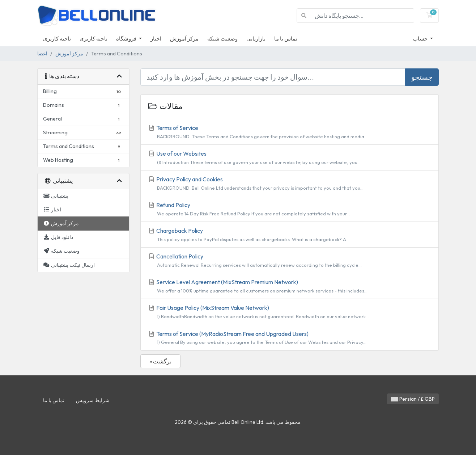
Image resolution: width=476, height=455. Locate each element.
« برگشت (160, 361)
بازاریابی (256, 39)
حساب (421, 39)
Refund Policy (290, 209)
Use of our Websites (290, 158)
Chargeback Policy (290, 235)
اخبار (156, 39)
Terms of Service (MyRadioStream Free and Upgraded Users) (290, 338)
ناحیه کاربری (57, 39)
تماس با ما (286, 39)
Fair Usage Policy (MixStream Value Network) (290, 312)
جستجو (422, 77)
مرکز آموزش (184, 39)
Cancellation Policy (290, 261)
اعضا (42, 54)
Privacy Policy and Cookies (290, 184)
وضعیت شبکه (222, 39)
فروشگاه (127, 39)
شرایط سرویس (93, 400)
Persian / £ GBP (413, 399)
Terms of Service (290, 132)
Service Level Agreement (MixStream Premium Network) (290, 286)
